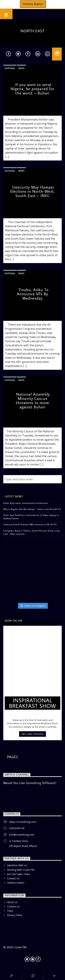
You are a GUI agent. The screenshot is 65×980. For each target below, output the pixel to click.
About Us (12, 902)
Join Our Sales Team (19, 874)
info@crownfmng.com (22, 835)
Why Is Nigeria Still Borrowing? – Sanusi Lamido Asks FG (32, 509)
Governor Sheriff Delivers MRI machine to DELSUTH (30, 524)
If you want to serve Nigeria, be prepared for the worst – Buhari (33, 89)
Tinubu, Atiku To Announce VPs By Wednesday (33, 294)
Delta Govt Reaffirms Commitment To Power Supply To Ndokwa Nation (31, 517)
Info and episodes (32, 734)
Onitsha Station (33, 4)
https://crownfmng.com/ (23, 822)
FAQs (10, 911)
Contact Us (13, 878)
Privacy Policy (15, 915)
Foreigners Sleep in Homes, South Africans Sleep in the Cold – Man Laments (32, 532)
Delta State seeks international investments (26, 503)
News (21, 68)
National (10, 68)
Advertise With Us (17, 865)
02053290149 (17, 828)
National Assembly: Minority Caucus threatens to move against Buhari (33, 401)
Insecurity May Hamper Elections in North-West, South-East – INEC (32, 191)
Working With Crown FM (21, 870)
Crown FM (20, 947)
